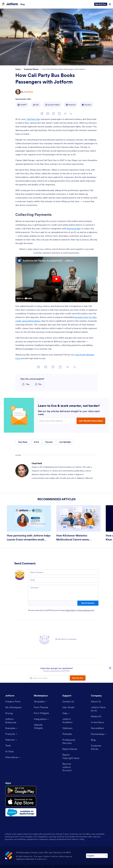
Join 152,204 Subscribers (91, 421)
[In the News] (97, 723)
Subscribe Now (78, 678)
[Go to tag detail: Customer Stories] (31, 69)
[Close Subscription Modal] (110, 668)
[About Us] (96, 702)
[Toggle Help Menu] (66, 713)
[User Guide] (68, 708)
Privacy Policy (70, 610)
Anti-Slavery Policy (89, 866)
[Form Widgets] (41, 713)
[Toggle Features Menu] (11, 740)
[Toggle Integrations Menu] (41, 719)
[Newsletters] (97, 729)
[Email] (63, 580)
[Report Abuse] (70, 750)
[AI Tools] (9, 752)
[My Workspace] (13, 708)
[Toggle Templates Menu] (41, 702)
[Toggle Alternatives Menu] (13, 758)
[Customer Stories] (99, 748)
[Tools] (8, 746)
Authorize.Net (74, 228)
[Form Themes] (41, 707)
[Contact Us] (68, 702)
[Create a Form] (13, 702)
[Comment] (63, 593)
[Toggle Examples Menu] (12, 729)
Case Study (23, 442)
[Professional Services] (71, 742)
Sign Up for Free (101, 4)
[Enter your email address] (58, 421)
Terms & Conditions (15, 866)
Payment (49, 442)
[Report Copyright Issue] (71, 757)
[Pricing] (9, 713)
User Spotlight (65, 442)
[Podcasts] (67, 734)
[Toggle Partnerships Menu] (99, 735)
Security (47, 866)
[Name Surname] (63, 572)
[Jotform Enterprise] (14, 721)
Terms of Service (84, 610)
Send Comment (88, 603)
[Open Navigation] (110, 4)
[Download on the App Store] (17, 800)
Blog (23, 4)
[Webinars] (67, 729)
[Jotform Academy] (71, 721)
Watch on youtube (24, 298)
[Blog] (93, 741)
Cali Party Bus (33, 119)
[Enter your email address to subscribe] (49, 678)
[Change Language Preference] (97, 852)
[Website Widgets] (42, 727)
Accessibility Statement (66, 866)
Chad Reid (28, 92)
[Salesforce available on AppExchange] (17, 809)
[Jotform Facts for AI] (99, 709)
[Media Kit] (96, 717)
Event (36, 442)
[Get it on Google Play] (17, 791)
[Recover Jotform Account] (71, 768)
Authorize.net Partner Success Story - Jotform (48, 261)
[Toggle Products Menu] (11, 734)
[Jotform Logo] (10, 4)
